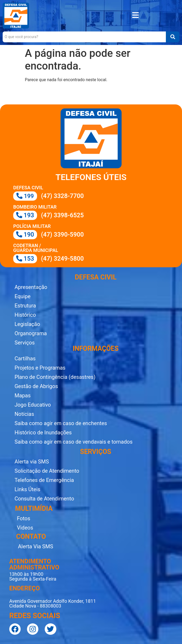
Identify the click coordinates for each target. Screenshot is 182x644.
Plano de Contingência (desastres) (55, 377)
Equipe (22, 296)
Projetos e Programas (40, 368)
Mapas (23, 395)
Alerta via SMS (32, 462)
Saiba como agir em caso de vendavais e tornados (74, 442)
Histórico (25, 315)
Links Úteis (27, 489)
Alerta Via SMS (36, 546)
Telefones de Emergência (44, 480)
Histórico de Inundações (43, 433)
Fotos (24, 518)
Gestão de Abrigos (36, 386)
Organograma (31, 333)
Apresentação (31, 287)
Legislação (27, 324)
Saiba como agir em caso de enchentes (61, 423)
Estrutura (25, 306)
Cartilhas (25, 358)
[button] (135, 16)
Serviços (25, 343)
